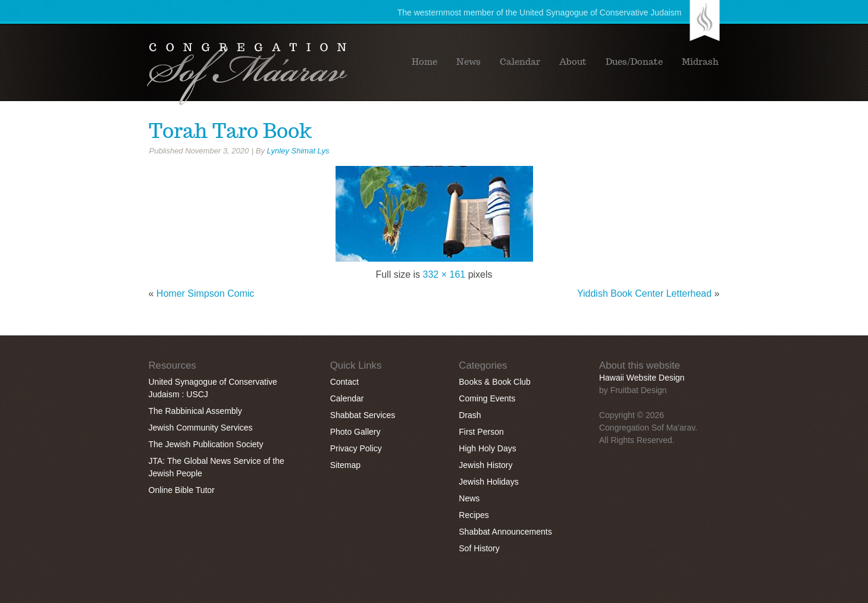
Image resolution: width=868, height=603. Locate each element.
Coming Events (487, 398)
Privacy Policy (356, 448)
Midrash (700, 62)
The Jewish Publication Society (206, 444)
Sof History (479, 548)
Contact (344, 382)
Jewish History (485, 465)
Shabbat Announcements (505, 532)
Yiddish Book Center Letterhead (644, 293)
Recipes (474, 515)
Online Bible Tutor (182, 490)
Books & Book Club (495, 382)
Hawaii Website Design (642, 378)
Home (424, 62)
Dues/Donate (634, 62)
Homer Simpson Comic (205, 293)
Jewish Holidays (488, 482)
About (573, 62)
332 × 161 (444, 274)
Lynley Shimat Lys (298, 151)
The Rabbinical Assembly (195, 411)
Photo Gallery (355, 432)
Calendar (520, 62)
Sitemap (345, 465)
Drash (470, 415)
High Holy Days (487, 448)
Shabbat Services (363, 415)
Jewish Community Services (201, 428)
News (469, 62)
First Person (481, 432)
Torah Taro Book (230, 131)
